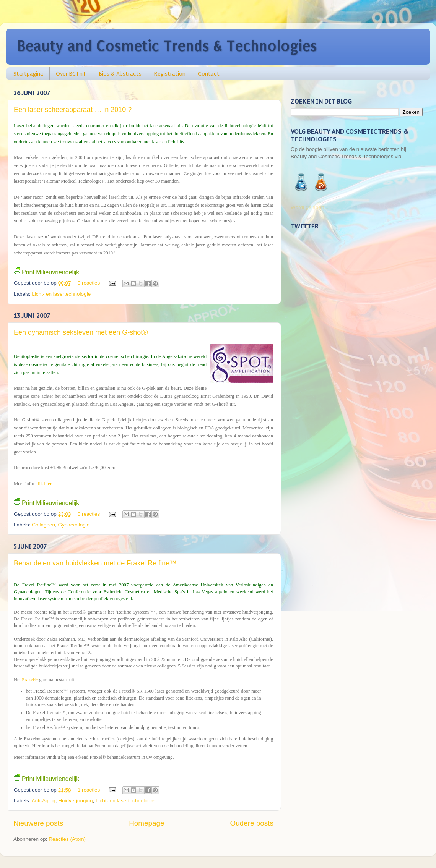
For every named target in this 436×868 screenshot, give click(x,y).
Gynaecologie (74, 525)
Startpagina (28, 74)
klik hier (44, 484)
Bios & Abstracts (120, 74)
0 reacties (89, 283)
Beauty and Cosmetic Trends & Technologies (167, 46)
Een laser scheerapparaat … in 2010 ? (73, 110)
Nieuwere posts (38, 823)
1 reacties (89, 790)
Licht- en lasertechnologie (61, 294)
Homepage (146, 823)
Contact (209, 74)
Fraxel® (30, 680)
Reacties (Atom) (67, 839)
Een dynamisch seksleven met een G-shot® (81, 332)
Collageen (43, 525)
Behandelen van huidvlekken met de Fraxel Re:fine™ (95, 563)
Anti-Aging (44, 801)
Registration (170, 74)
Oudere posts (252, 823)
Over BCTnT (71, 74)
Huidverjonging (75, 801)
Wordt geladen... (310, 207)
